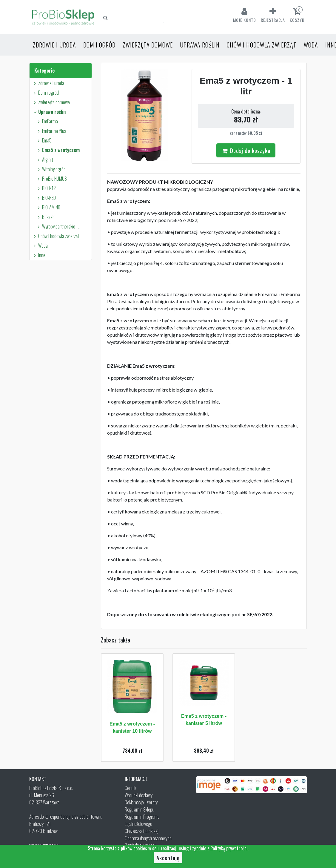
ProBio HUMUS (51, 179)
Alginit (44, 160)
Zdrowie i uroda (54, 45)
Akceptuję (168, 858)
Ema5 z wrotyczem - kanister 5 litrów (204, 720)
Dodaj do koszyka (246, 150)
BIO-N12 (46, 188)
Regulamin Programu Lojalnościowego (142, 820)
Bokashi (46, 217)
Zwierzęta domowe (148, 45)
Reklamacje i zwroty (141, 802)
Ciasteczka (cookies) (142, 831)
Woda (311, 45)
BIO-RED (46, 198)
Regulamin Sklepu (140, 809)
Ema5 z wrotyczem (58, 150)
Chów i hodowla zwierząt (262, 45)
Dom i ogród (99, 45)
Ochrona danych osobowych (148, 838)
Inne (39, 255)
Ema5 (44, 140)
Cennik (130, 788)
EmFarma (47, 121)
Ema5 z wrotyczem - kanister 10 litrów (132, 727)
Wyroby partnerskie (60, 226)
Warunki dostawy (139, 795)
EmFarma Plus (51, 131)
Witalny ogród (51, 169)
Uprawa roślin (200, 45)
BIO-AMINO (48, 207)
